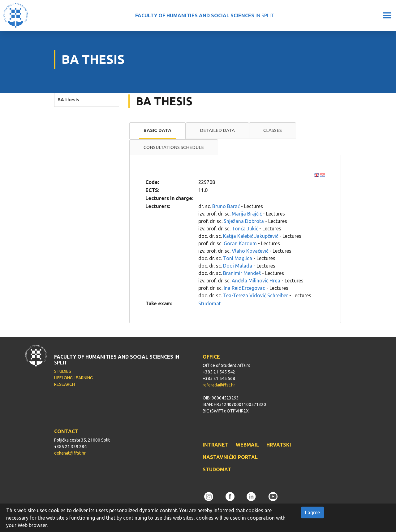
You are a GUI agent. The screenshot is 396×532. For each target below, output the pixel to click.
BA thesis (68, 100)
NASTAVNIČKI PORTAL (230, 457)
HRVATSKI (279, 445)
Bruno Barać (226, 206)
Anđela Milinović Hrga (256, 281)
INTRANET (215, 445)
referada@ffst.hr (219, 385)
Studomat (210, 303)
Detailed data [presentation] (217, 130)
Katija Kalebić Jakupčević (251, 236)
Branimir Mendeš (242, 273)
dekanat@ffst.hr (70, 453)
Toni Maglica (238, 258)
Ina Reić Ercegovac (244, 288)
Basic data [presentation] (157, 130)
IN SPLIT (205, 15)
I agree (312, 512)
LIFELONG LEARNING (73, 378)
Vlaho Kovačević (250, 251)
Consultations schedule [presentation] (174, 147)
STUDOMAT (217, 469)
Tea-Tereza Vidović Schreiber (256, 295)
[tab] (157, 131)
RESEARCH (65, 384)
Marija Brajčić (247, 214)
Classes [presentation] (273, 130)
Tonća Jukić (245, 229)
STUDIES (63, 371)
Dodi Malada (238, 266)
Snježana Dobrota (244, 221)
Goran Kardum (240, 243)
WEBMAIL (247, 445)
